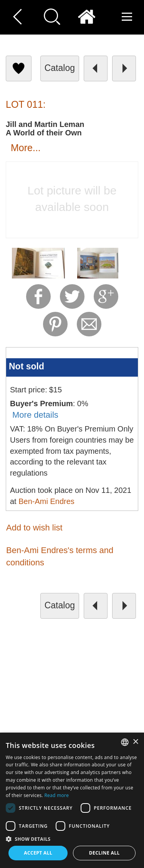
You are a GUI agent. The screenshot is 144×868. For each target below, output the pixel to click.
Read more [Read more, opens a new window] (56, 795)
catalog (60, 68)
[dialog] (72, 800)
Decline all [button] (104, 853)
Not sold (26, 366)
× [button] (135, 742)
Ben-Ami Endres (46, 501)
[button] (72, 839)
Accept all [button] (38, 853)
